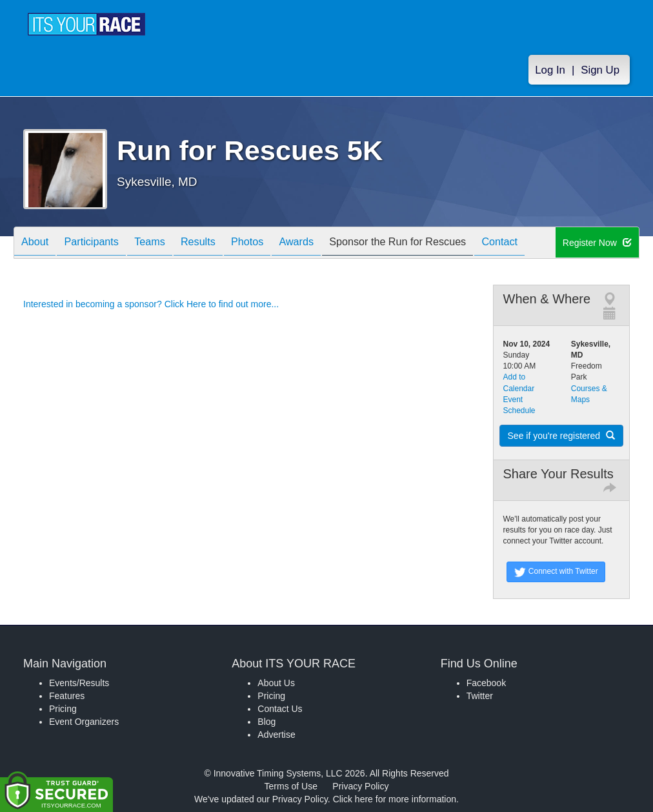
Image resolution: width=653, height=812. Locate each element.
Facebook (486, 683)
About (38, 244)
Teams (166, 244)
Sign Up (600, 72)
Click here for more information (395, 799)
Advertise (276, 735)
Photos (276, 244)
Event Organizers (84, 722)
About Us (276, 683)
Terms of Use (291, 786)
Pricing (63, 709)
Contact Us (280, 709)
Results (221, 244)
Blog (266, 722)
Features (67, 696)
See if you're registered (561, 436)
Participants (101, 244)
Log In (550, 72)
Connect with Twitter (556, 572)
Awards (332, 244)
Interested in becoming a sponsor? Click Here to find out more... (151, 304)
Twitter (480, 696)
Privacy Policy (360, 786)
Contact (552, 244)
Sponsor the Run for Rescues (441, 244)
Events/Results (79, 683)
